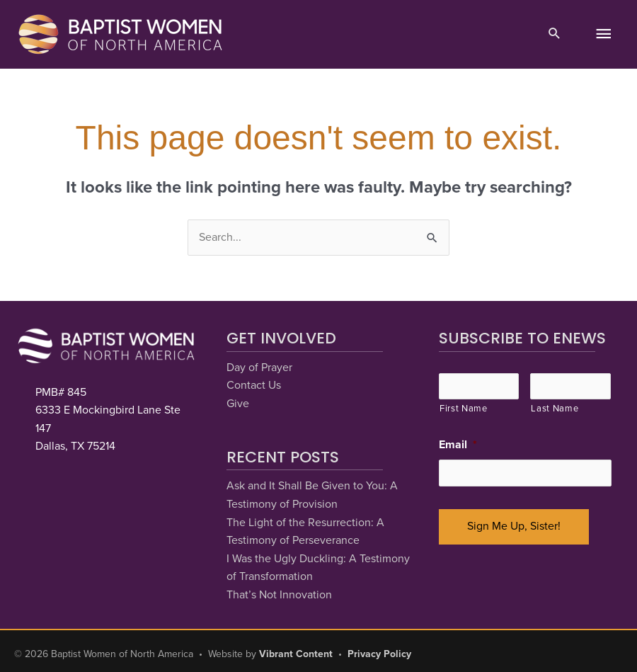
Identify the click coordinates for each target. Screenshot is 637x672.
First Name (464, 409)
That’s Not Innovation (279, 595)
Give (238, 404)
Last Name (555, 409)
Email (458, 445)
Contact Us (254, 385)
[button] (555, 35)
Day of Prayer (259, 368)
